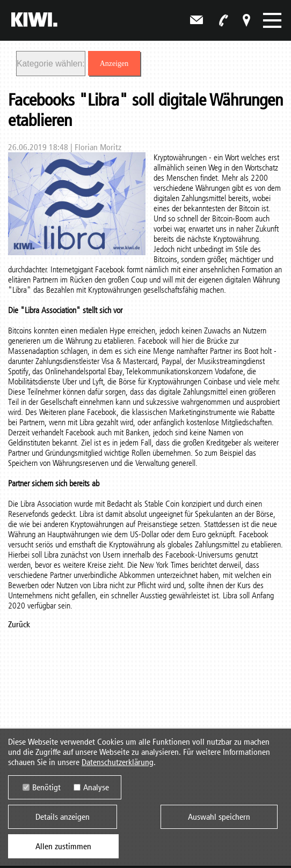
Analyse (96, 787)
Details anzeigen (63, 817)
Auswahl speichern (219, 817)
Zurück (19, 624)
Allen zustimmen (63, 846)
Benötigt (46, 787)
